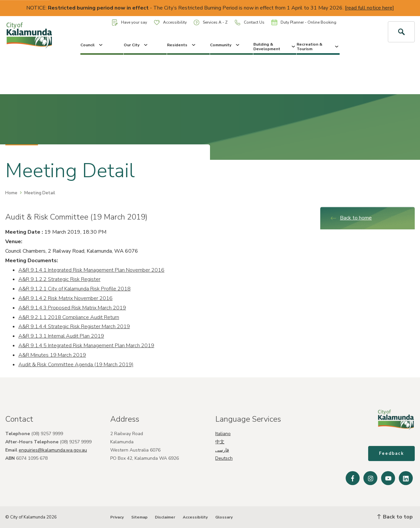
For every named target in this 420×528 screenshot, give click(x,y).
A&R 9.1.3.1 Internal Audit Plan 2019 (61, 336)
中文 (220, 442)
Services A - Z (211, 22)
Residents (182, 45)
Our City (136, 45)
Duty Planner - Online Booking (304, 22)
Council (92, 45)
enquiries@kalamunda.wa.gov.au (53, 450)
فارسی (222, 450)
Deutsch (224, 458)
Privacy (117, 517)
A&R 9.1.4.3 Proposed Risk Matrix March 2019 (72, 308)
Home (11, 193)
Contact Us (250, 22)
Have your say (129, 22)
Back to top (395, 517)
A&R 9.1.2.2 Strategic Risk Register (59, 279)
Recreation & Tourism (318, 47)
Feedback (391, 454)
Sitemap (139, 517)
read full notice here (369, 8)
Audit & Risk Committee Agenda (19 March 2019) (76, 365)
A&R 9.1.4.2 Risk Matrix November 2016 (65, 298)
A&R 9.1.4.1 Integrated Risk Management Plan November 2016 (91, 270)
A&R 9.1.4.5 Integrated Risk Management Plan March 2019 (86, 346)
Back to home (351, 218)
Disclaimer (165, 517)
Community (225, 45)
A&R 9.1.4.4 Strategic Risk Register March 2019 (74, 327)
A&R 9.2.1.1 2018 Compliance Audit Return (69, 317)
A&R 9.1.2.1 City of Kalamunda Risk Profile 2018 (74, 289)
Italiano (223, 434)
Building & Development (275, 47)
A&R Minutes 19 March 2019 (52, 355)
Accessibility (170, 22)
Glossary (224, 517)
